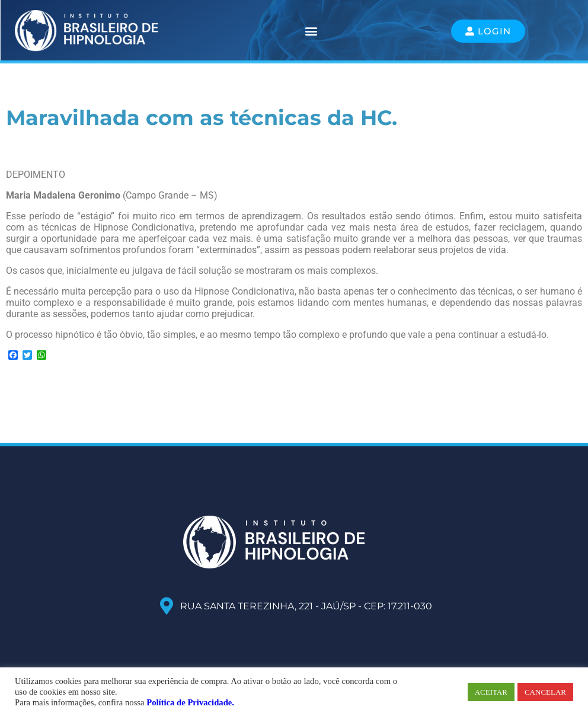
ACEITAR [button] (491, 692)
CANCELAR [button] (545, 692)
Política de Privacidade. (190, 702)
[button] (311, 31)
